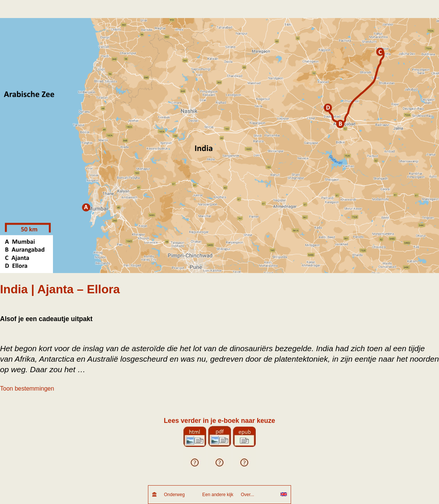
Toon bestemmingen (27, 389)
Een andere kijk (218, 495)
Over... (257, 495)
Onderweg (180, 495)
